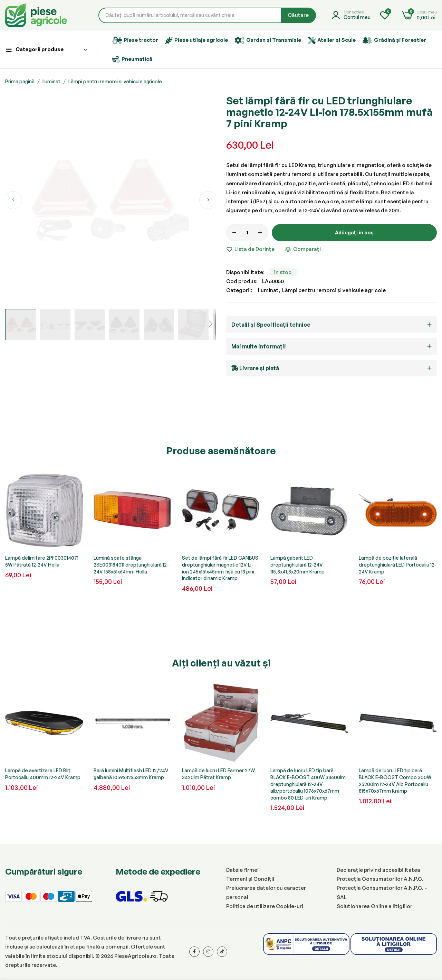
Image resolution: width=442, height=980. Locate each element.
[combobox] (207, 15)
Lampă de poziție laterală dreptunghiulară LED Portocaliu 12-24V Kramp (398, 564)
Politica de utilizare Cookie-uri (265, 906)
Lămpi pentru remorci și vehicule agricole (115, 81)
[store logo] (36, 15)
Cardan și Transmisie (268, 40)
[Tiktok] (222, 952)
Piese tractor (135, 40)
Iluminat (51, 81)
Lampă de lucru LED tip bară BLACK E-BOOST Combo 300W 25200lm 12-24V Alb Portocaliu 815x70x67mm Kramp (395, 781)
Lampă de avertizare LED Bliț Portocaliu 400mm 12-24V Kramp (43, 774)
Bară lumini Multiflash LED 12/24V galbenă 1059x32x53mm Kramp (131, 774)
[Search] (298, 15)
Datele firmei (242, 870)
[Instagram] (208, 952)
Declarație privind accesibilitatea (378, 870)
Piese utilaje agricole (196, 40)
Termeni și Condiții (250, 879)
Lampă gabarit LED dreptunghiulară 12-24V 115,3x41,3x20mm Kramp (297, 564)
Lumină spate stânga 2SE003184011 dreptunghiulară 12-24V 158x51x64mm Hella (131, 564)
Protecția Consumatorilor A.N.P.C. (380, 879)
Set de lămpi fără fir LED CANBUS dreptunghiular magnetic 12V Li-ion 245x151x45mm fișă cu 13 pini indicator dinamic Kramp (220, 568)
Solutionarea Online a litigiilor (374, 906)
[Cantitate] (247, 233)
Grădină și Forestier (394, 40)
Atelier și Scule (332, 40)
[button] (13, 200)
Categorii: (239, 290)
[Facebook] (194, 952)
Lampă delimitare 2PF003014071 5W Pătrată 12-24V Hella (42, 561)
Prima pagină (20, 81)
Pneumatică (132, 59)
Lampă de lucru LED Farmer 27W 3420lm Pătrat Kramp (218, 774)
